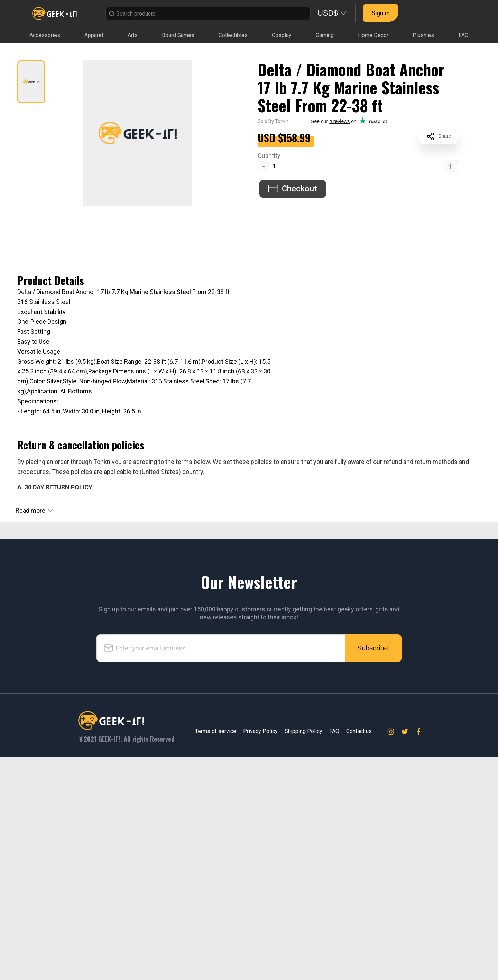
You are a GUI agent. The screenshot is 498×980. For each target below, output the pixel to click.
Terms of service (216, 955)
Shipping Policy (303, 955)
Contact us (359, 955)
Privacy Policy (260, 955)
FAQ (334, 955)
